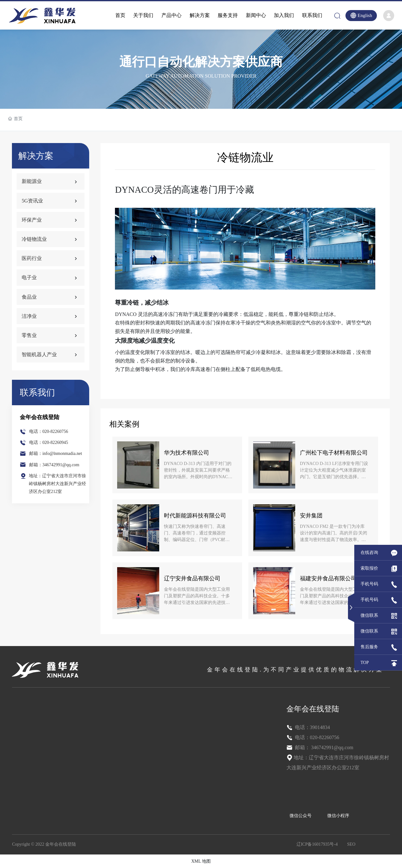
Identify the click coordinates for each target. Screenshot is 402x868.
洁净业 (29, 316)
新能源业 (32, 181)
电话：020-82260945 (49, 442)
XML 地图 (201, 861)
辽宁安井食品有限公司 (192, 578)
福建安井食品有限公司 (328, 578)
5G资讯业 (32, 201)
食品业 (29, 297)
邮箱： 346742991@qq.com (323, 747)
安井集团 (311, 516)
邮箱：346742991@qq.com (54, 465)
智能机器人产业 (39, 354)
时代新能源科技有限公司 (195, 516)
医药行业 (32, 258)
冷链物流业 (34, 239)
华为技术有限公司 (187, 453)
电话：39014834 (312, 727)
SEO (351, 844)
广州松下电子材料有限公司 (334, 453)
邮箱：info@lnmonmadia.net (56, 453)
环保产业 (32, 220)
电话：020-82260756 (49, 431)
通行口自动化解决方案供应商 (201, 62)
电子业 (29, 277)
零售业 (29, 335)
